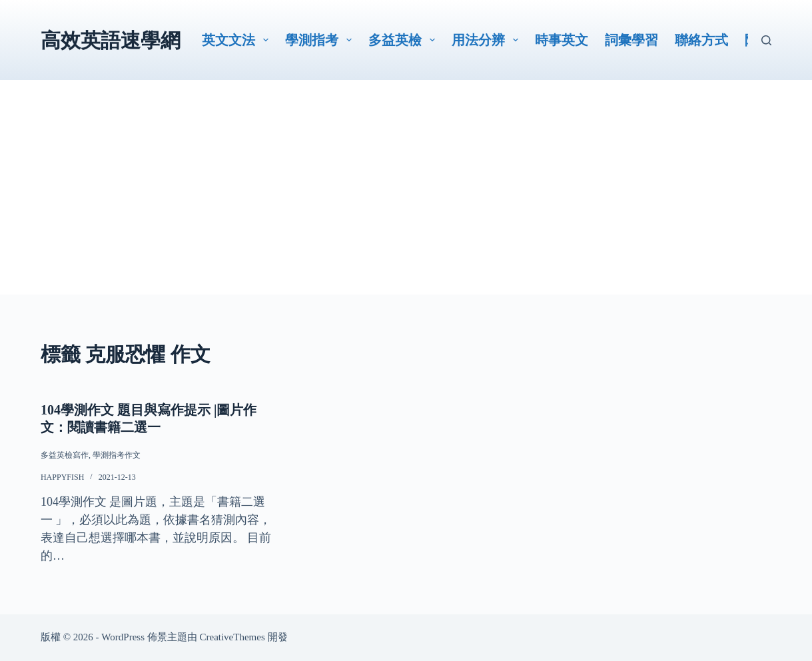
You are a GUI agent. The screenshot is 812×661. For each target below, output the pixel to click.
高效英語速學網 (111, 40)
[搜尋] (766, 40)
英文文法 (238, 40)
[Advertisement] (406, 201)
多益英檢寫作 (65, 455)
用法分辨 (488, 40)
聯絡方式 (701, 40)
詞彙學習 (631, 40)
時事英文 (562, 40)
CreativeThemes (232, 637)
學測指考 (321, 40)
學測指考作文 (117, 455)
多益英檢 (404, 40)
